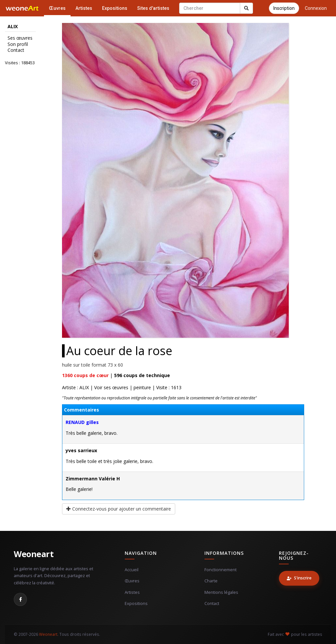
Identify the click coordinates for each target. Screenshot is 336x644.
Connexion (316, 8)
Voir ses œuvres (111, 387)
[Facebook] (20, 599)
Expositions (115, 8)
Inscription (284, 8)
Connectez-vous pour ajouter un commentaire (119, 509)
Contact (16, 50)
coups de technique (142, 375)
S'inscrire (299, 578)
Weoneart (34, 554)
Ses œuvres (20, 38)
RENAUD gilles (82, 422)
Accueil (132, 570)
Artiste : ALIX (75, 387)
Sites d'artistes (153, 8)
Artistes (84, 8)
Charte (211, 581)
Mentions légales (221, 592)
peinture (142, 387)
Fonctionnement (220, 570)
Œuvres (57, 8)
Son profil (18, 44)
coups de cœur (85, 375)
